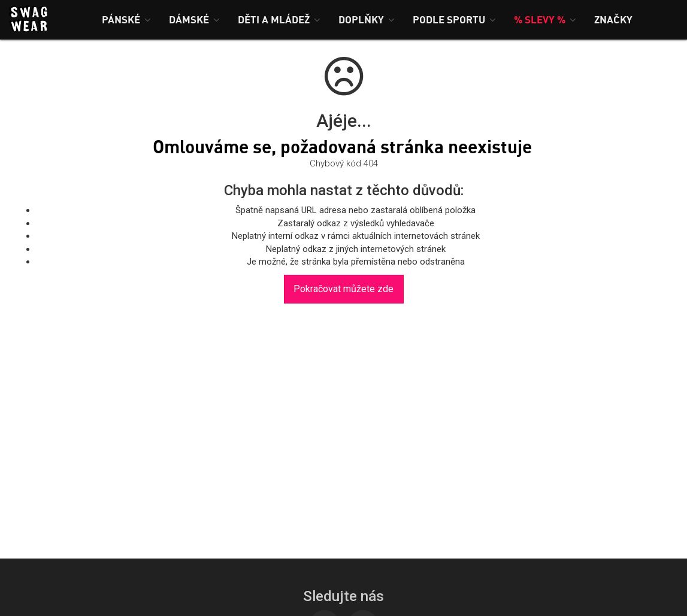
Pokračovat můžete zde (343, 289)
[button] (126, 19)
